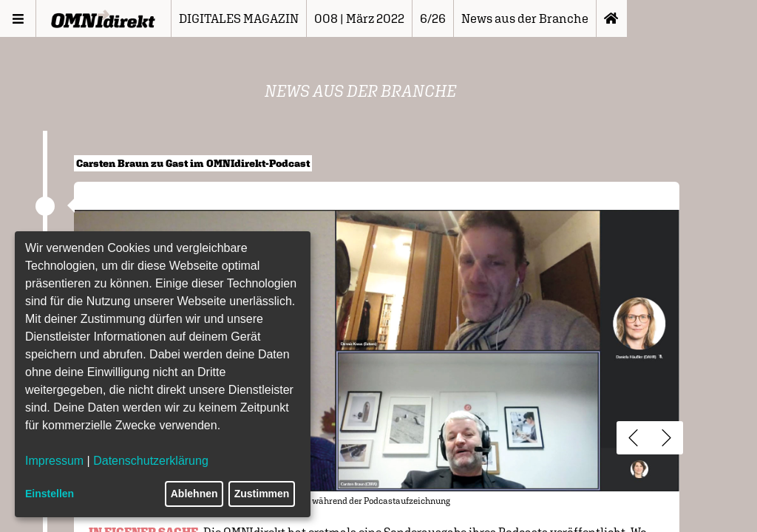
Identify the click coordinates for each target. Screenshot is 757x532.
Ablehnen (194, 494)
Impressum (54, 461)
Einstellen (50, 494)
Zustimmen (262, 494)
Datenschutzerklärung (151, 461)
